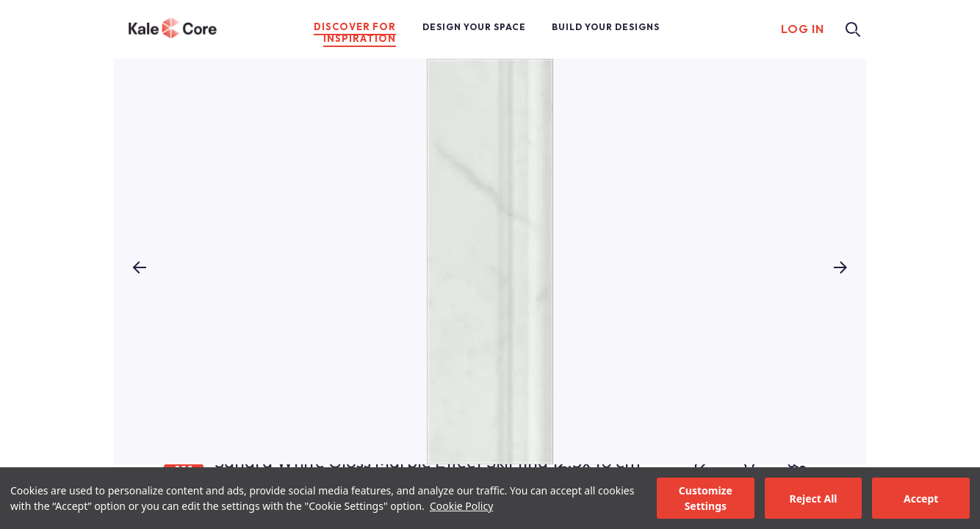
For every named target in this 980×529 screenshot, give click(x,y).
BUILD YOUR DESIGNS (606, 27)
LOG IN (803, 29)
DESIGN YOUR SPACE (474, 27)
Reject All (813, 499)
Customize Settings (706, 498)
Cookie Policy (461, 506)
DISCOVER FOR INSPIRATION (355, 32)
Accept (921, 499)
